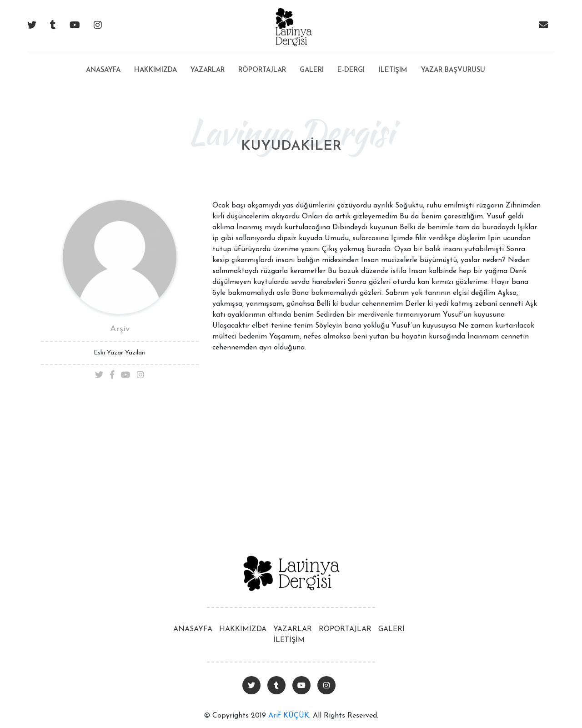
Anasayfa (103, 63)
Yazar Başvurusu (453, 70)
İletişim (393, 70)
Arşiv (120, 329)
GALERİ (391, 629)
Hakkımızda (156, 70)
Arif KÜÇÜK (289, 716)
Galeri (312, 70)
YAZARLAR (293, 629)
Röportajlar (262, 70)
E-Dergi (351, 70)
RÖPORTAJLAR (345, 629)
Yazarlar (208, 70)
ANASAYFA (193, 629)
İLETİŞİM (289, 640)
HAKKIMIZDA (243, 629)
